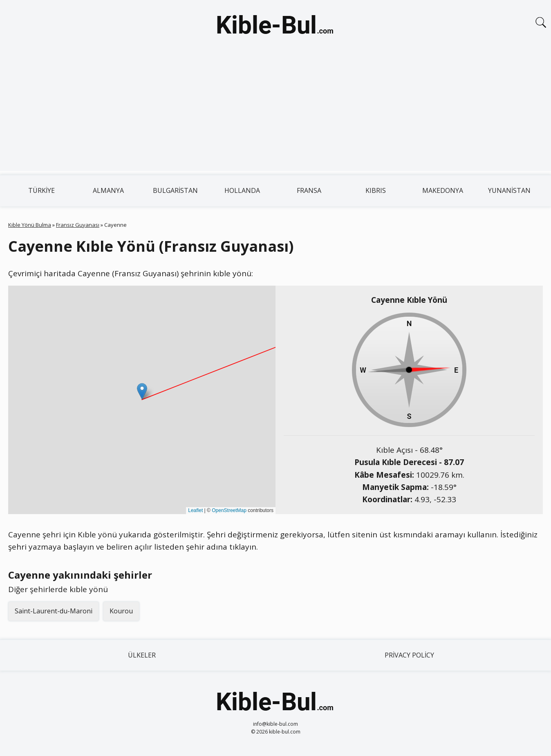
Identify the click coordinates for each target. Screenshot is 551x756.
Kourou (121, 611)
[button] (142, 391)
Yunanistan (509, 190)
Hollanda (242, 190)
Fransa (309, 190)
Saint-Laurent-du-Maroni (54, 611)
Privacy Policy (409, 655)
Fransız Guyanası (78, 225)
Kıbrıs (376, 190)
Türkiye (41, 190)
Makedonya (443, 190)
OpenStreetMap (229, 510)
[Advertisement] (275, 114)
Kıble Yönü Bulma (30, 225)
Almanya (108, 190)
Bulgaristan (175, 190)
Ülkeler (142, 655)
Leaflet (195, 510)
